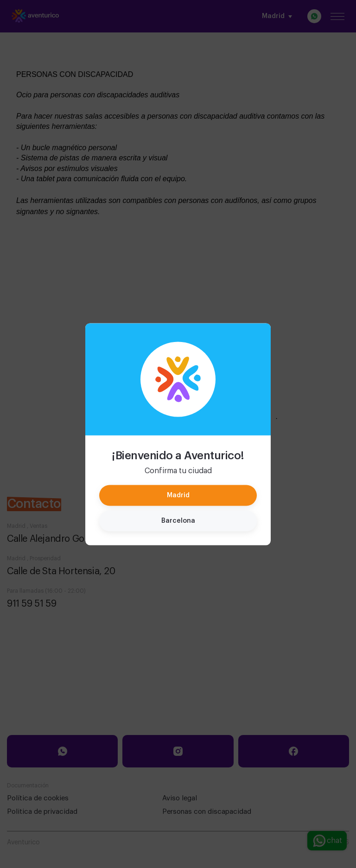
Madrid (178, 495)
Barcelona (178, 520)
